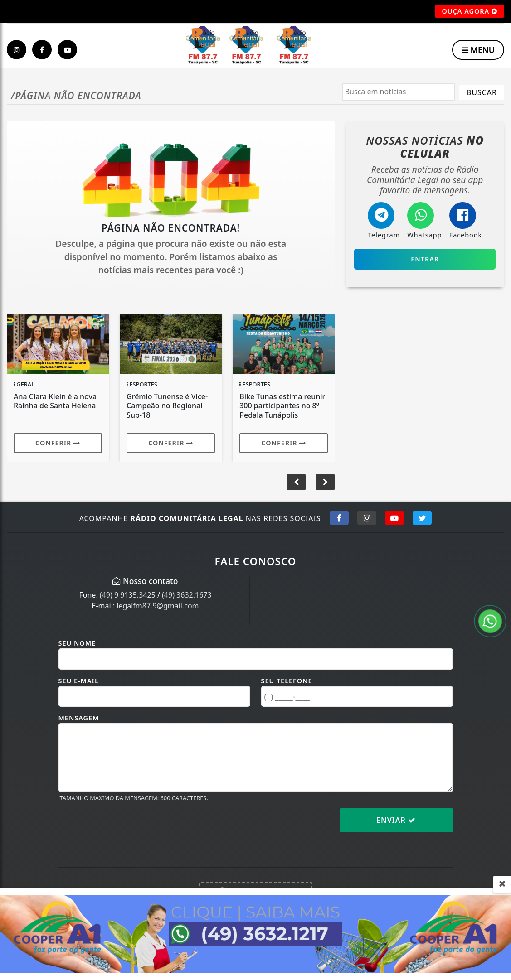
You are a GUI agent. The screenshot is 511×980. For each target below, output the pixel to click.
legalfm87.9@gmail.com (158, 606)
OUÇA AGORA (470, 11)
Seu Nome (77, 643)
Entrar (425, 259)
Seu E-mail (79, 681)
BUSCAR (482, 92)
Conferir (58, 443)
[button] (325, 482)
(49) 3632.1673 (187, 595)
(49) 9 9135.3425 (128, 595)
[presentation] (127, 827)
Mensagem (79, 718)
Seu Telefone (287, 681)
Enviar (396, 820)
